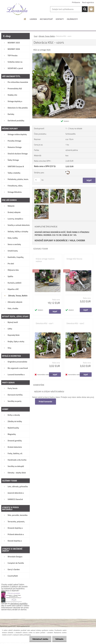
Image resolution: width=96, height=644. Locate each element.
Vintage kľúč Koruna (74, 259)
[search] (85, 9)
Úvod (36, 36)
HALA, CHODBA (77, 240)
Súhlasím (59, 639)
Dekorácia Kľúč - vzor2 (75, 323)
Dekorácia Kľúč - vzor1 (45, 323)
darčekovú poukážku (19, 603)
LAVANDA (33, 19)
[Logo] (17, 9)
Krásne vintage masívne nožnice (45, 260)
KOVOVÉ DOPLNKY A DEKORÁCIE (51, 240)
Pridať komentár (45, 402)
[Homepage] (25, 19)
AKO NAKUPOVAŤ (46, 19)
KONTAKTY (60, 19)
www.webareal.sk (23, 626)
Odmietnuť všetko (40, 639)
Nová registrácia (88, 2)
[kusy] (37, 180)
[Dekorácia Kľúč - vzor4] (42, 189)
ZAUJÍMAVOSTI (72, 19)
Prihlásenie (76, 2)
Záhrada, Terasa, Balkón (47, 36)
